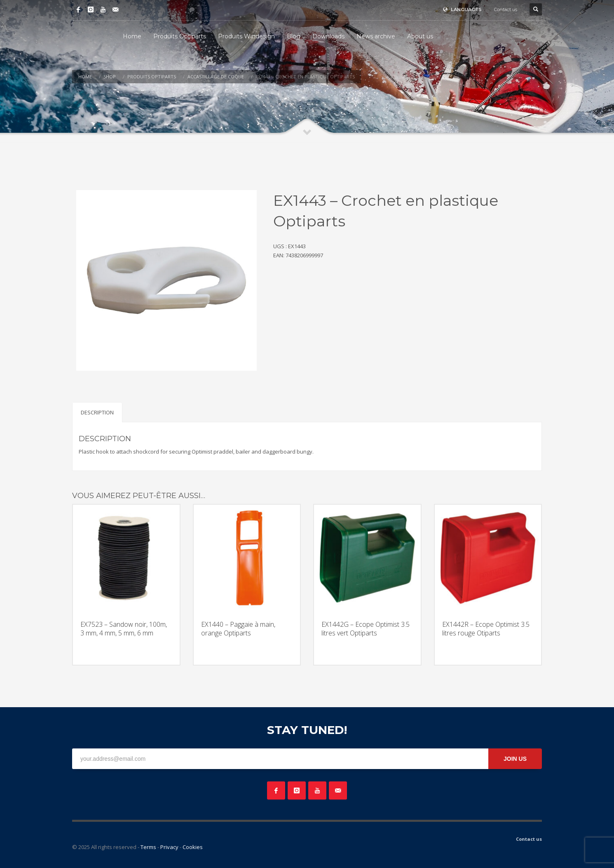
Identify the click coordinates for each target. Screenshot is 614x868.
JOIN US (515, 759)
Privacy (169, 847)
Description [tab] (97, 412)
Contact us (506, 9)
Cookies (193, 847)
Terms (148, 847)
